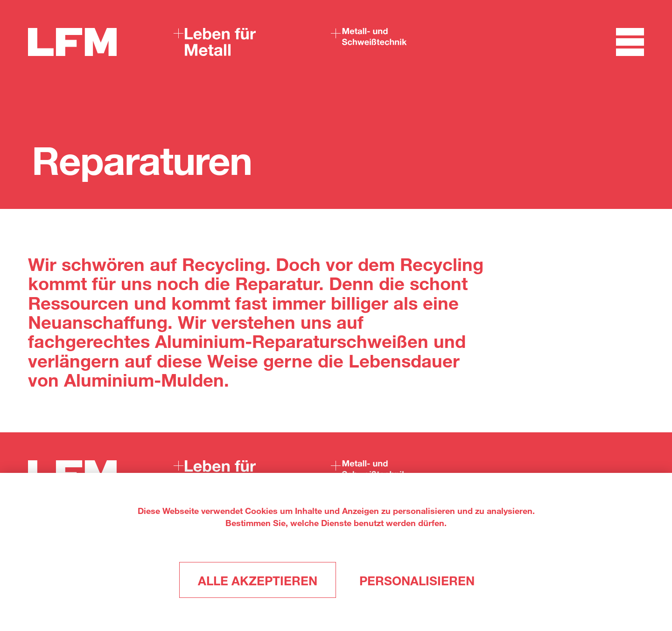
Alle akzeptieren (258, 580)
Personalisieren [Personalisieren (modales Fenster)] (417, 580)
